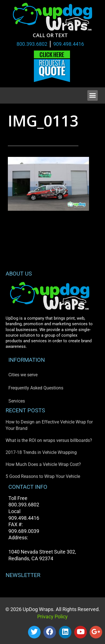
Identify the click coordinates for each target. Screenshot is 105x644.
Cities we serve (23, 375)
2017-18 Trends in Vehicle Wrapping (41, 452)
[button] (93, 95)
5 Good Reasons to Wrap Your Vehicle (43, 476)
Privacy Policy (53, 617)
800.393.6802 (32, 44)
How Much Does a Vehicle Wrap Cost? (43, 464)
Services (17, 401)
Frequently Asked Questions (36, 388)
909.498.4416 (69, 44)
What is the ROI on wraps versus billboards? (49, 440)
